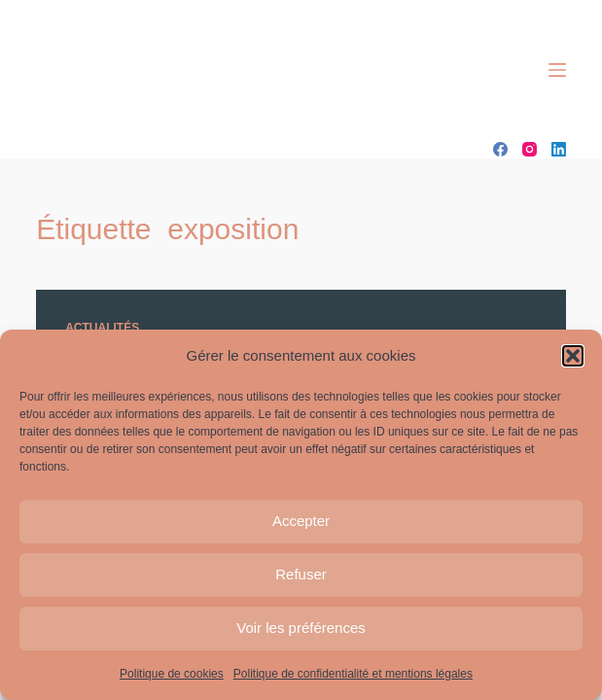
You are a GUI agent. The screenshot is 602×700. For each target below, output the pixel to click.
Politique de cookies (172, 674)
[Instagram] (530, 149)
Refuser (301, 574)
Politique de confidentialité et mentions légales (353, 674)
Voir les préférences (301, 628)
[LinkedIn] (559, 149)
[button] (573, 356)
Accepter (301, 521)
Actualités (102, 328)
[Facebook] (500, 149)
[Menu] (557, 70)
